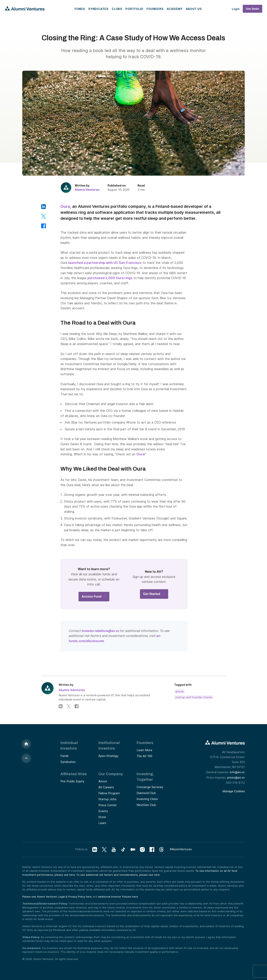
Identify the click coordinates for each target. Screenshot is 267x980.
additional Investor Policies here (118, 897)
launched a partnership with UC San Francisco (105, 263)
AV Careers (106, 787)
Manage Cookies (234, 791)
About (103, 781)
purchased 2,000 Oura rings (110, 278)
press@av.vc (236, 777)
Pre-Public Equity (72, 781)
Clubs (117, 9)
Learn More (144, 750)
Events (103, 811)
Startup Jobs (107, 799)
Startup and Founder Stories (194, 697)
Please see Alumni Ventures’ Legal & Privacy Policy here (57, 897)
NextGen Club (146, 805)
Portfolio (134, 9)
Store (102, 817)
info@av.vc (237, 772)
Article (180, 691)
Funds (80, 9)
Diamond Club (146, 793)
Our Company (111, 774)
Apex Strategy (108, 756)
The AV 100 (144, 756)
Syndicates (98, 9)
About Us (194, 9)
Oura (65, 206)
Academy (175, 9)
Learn (102, 823)
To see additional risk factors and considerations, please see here (118, 875)
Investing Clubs (147, 799)
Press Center (108, 805)
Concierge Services (150, 787)
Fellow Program (109, 793)
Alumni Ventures (87, 190)
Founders (155, 9)
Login (236, 9)
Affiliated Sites (74, 774)
